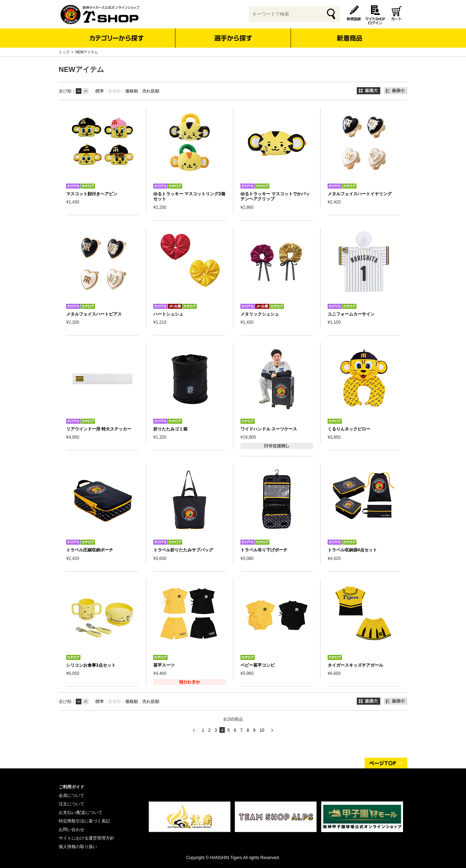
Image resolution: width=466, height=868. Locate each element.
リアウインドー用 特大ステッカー (99, 429)
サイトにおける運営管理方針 (86, 838)
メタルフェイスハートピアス (94, 314)
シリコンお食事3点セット (91, 665)
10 (262, 730)
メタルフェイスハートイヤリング (360, 194)
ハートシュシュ (168, 314)
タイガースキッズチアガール (355, 665)
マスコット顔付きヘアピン (92, 194)
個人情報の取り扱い (78, 847)
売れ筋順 (151, 91)
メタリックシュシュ (260, 314)
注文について (72, 804)
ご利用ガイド (72, 787)
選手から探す (233, 38)
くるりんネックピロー (349, 429)
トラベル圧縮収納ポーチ (90, 550)
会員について (72, 795)
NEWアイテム (87, 52)
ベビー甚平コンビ (258, 665)
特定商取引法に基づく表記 (84, 821)
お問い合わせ (72, 830)
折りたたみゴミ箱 (170, 429)
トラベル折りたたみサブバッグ (183, 550)
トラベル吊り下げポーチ (264, 550)
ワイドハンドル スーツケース (269, 429)
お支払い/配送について (81, 813)
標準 (100, 91)
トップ (64, 52)
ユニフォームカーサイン (351, 314)
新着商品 (349, 33)
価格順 (132, 91)
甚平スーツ (164, 665)
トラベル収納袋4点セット (352, 550)
